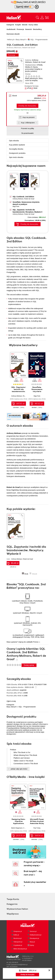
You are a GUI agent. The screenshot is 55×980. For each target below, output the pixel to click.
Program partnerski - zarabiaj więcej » (34, 864)
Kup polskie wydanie (17, 145)
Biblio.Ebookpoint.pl (20, 949)
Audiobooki (11, 29)
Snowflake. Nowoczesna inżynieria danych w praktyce (37, 391)
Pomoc (36, 642)
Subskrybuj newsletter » (35, 884)
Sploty (32, 945)
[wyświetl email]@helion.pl (19, 965)
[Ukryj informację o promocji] (37, 7)
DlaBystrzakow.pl (36, 935)
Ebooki (25, 25)
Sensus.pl (33, 931)
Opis (14, 141)
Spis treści (16, 157)
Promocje (20, 29)
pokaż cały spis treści (19, 769)
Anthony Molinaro (32, 61)
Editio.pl (16, 935)
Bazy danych (12, 707)
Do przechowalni (27, 133)
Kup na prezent (29, 117)
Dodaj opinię (29, 665)
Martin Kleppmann (17, 828)
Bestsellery (37, 29)
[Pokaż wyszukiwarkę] (37, 18)
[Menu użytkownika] (42, 18)
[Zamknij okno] (49, 970)
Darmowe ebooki (13, 34)
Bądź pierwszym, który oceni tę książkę (34, 79)
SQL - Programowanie (27, 707)
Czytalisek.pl (18, 945)
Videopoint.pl (18, 942)
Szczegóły (16, 149)
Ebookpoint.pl (34, 938)
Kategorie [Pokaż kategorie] (10, 25)
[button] (45, 364)
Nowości (29, 29)
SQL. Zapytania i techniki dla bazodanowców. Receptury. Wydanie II (19, 391)
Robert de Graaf (39, 62)
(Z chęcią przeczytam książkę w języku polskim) (34, 69)
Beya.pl (32, 942)
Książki (18, 25)
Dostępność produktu (17, 153)
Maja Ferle (16, 206)
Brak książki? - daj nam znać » (33, 873)
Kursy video (33, 25)
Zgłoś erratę (11, 701)
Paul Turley (37, 828)
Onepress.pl (18, 931)
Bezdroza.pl (18, 938)
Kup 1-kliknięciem (28, 123)
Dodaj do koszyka (27, 106)
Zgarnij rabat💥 (24, 7)
